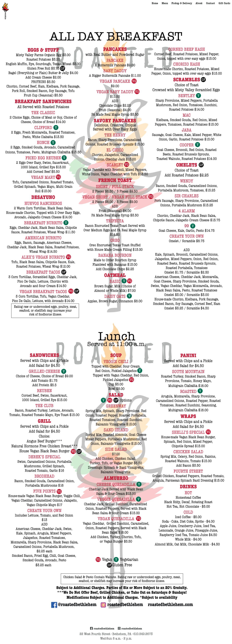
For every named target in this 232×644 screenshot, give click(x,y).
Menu (165, 3)
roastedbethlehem (102, 629)
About (199, 3)
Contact (211, 3)
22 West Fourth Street (95, 634)
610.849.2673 (143, 634)
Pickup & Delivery (182, 3)
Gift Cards (224, 3)
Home (155, 3)
